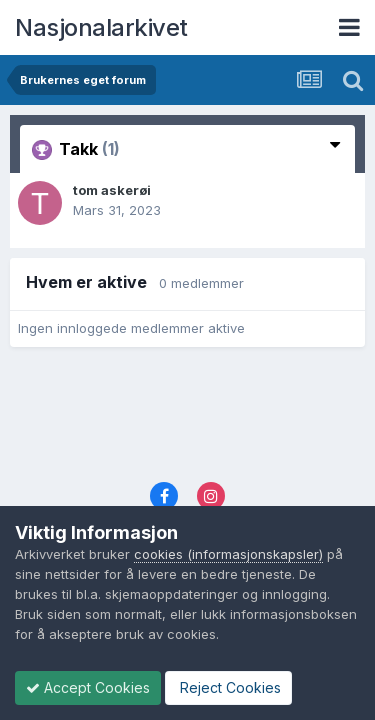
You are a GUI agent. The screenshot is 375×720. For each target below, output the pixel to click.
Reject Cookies (228, 687)
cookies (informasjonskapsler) (228, 554)
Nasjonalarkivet (101, 27)
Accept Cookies (88, 687)
